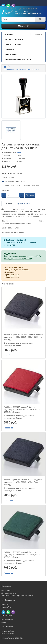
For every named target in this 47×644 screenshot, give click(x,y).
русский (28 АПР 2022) (11, 185)
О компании (6, 591)
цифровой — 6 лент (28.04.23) (14, 181)
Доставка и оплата (9, 593)
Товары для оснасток (13, 44)
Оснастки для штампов (14, 39)
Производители (7, 620)
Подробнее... (9, 355)
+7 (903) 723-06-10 (11, 277)
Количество (5, 191)
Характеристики (23, 203)
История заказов (8, 634)
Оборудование (11, 54)
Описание (8, 203)
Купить (30, 195)
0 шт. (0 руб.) (23, 26)
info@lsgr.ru (9, 272)
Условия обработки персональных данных (18, 596)
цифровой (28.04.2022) (30, 185)
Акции (4, 622)
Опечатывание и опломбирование (18, 59)
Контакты (5, 604)
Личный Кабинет (8, 631)
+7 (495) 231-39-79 (11, 275)
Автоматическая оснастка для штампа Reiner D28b (22, 69)
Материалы (10, 49)
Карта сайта (6, 607)
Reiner (19, 152)
